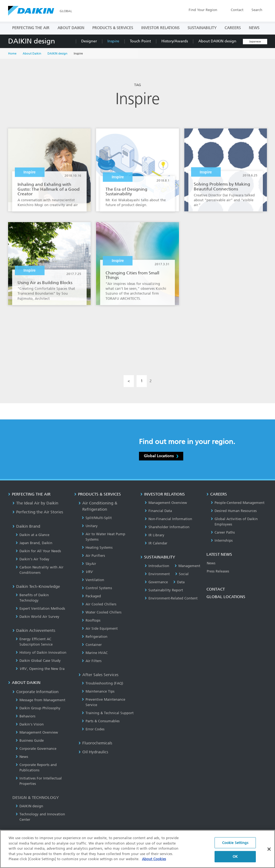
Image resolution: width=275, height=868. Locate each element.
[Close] (269, 853)
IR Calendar (156, 543)
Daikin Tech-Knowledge (36, 586)
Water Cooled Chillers (102, 612)
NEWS (254, 28)
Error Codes (93, 729)
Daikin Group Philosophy (38, 708)
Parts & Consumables (101, 721)
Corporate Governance (36, 749)
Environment (157, 574)
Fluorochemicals (95, 743)
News (22, 757)
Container (92, 645)
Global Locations (161, 456)
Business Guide (30, 740)
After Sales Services (99, 675)
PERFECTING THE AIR (31, 28)
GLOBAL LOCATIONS (226, 597)
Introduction (157, 566)
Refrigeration (95, 637)
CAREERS (233, 28)
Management (187, 566)
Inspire (113, 41)
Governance (156, 582)
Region (203, 10)
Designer (89, 41)
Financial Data (158, 511)
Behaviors (26, 716)
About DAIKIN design (217, 41)
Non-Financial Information (168, 519)
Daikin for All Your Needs (38, 551)
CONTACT (216, 589)
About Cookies (154, 863)
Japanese (255, 42)
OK (235, 860)
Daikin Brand (26, 526)
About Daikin (32, 54)
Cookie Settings (235, 847)
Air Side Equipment (100, 628)
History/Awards (175, 41)
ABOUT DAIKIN (71, 28)
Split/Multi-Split (97, 518)
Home (12, 54)
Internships (222, 540)
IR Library (155, 535)
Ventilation (93, 580)
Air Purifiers (93, 556)
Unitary (90, 526)
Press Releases (218, 571)
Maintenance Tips (98, 691)
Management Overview (37, 732)
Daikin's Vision (30, 724)
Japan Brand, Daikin (34, 543)
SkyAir (89, 564)
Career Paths (223, 532)
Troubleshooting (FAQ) (102, 683)
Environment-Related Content (171, 598)
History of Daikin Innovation (41, 652)
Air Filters (92, 661)
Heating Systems (97, 547)
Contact (237, 10)
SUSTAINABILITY (202, 28)
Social (182, 574)
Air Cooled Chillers (99, 604)
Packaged (91, 596)
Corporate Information (35, 692)
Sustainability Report (164, 590)
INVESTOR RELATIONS (160, 28)
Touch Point (140, 41)
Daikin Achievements (34, 630)
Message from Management (40, 700)
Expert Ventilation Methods (40, 608)
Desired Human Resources (234, 511)
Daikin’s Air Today (33, 559)
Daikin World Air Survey (38, 617)
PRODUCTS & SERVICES (113, 28)
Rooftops (91, 620)
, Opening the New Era (40, 669)
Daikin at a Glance (33, 535)
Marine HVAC (95, 653)
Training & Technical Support (108, 713)
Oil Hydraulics (93, 752)
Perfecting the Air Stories (38, 512)
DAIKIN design (32, 41)
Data (179, 582)
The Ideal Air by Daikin (35, 503)
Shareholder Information (167, 527)
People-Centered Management (238, 503)
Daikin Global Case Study (38, 661)
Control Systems (97, 588)
